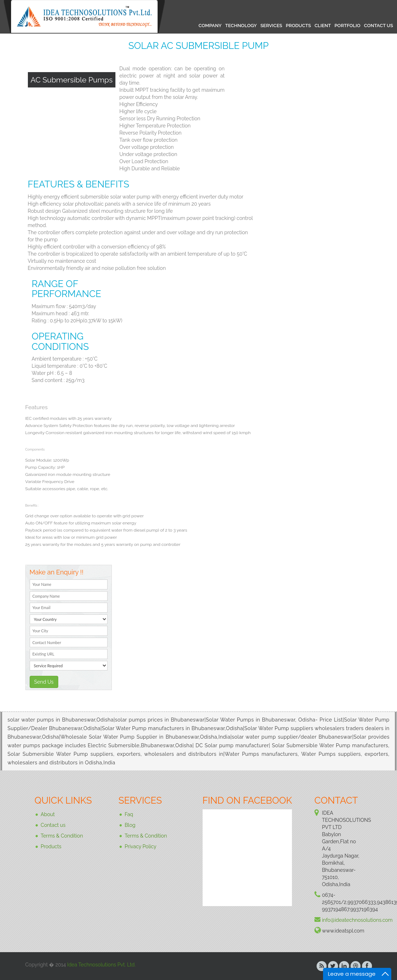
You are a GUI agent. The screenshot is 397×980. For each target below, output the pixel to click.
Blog (130, 825)
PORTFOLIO (347, 26)
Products (51, 846)
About (48, 814)
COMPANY (210, 26)
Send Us (44, 682)
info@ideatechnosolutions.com (357, 920)
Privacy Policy (141, 846)
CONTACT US (378, 26)
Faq (129, 814)
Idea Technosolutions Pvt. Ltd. (101, 965)
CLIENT (323, 26)
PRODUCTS (298, 26)
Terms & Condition (62, 835)
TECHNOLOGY (241, 26)
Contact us (53, 825)
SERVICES (271, 26)
